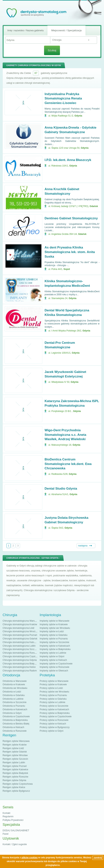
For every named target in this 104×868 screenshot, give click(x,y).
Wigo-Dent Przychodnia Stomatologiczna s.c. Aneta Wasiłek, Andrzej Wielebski (65, 435)
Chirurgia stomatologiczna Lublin (19, 646)
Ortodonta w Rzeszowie (15, 731)
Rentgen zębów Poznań (15, 766)
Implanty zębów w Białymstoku (55, 649)
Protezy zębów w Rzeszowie (54, 720)
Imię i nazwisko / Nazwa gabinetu (26, 30)
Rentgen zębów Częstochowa (18, 784)
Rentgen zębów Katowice (15, 770)
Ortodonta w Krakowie (14, 684)
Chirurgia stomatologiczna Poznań (20, 635)
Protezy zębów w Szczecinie (54, 706)
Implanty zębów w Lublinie (53, 653)
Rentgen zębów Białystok (15, 773)
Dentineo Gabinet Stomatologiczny (71, 218)
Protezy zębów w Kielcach (53, 724)
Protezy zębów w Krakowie (53, 684)
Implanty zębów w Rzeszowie (55, 667)
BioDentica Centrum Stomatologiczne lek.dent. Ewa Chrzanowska (68, 464)
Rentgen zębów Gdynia (14, 780)
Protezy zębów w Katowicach (54, 709)
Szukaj (52, 50)
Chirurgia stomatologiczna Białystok (21, 664)
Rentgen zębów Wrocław (15, 755)
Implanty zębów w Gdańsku (54, 635)
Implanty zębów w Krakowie (54, 624)
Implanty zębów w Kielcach (53, 660)
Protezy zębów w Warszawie (54, 681)
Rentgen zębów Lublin (14, 763)
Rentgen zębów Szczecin (15, 759)
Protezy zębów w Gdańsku (53, 699)
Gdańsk (94, 206)
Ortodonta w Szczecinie (15, 702)
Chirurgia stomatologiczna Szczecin (21, 649)
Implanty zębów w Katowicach (55, 646)
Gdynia (78, 116)
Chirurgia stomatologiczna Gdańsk (20, 639)
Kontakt (7, 813)
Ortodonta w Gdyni (12, 713)
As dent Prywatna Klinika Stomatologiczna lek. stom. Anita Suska (70, 252)
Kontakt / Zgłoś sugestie (15, 844)
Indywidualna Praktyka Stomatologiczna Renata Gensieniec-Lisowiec (63, 99)
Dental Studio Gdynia (61, 489)
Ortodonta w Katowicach (15, 709)
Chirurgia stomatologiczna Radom (20, 671)
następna (83, 546)
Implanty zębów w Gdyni (52, 656)
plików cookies (30, 858)
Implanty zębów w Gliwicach (54, 671)
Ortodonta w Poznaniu (14, 706)
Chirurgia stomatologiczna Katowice (21, 642)
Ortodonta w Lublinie (13, 699)
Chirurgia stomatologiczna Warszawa (21, 621)
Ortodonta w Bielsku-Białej (16, 724)
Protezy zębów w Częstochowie (56, 716)
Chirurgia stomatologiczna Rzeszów (21, 653)
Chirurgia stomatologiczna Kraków (20, 624)
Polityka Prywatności (13, 820)
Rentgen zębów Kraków (15, 745)
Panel (6, 834)
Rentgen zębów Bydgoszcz (16, 791)
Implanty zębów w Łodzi (52, 631)
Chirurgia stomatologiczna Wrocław (20, 631)
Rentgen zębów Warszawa (16, 741)
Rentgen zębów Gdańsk (15, 752)
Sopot (67, 269)
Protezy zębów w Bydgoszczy (55, 727)
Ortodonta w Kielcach (13, 727)
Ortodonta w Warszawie (15, 681)
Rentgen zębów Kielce (14, 787)
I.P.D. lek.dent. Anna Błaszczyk (68, 160)
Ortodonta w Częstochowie (16, 716)
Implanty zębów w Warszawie (55, 621)
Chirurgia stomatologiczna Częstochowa (23, 656)
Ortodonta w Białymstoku (15, 720)
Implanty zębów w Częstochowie (56, 664)
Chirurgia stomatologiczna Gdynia (20, 660)
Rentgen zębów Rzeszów (15, 777)
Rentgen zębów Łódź (13, 748)
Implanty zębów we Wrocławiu (55, 628)
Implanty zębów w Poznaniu (54, 639)
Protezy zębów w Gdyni (52, 731)
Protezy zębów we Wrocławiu (54, 692)
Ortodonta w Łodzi (12, 692)
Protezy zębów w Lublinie (52, 702)
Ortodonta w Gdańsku (14, 695)
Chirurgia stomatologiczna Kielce (19, 667)
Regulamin (8, 816)
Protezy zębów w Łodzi (51, 688)
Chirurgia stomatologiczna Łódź (19, 628)
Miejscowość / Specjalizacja (66, 30)
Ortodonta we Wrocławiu (15, 688)
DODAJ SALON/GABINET (16, 830)
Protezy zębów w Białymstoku (55, 713)
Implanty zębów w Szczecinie (54, 642)
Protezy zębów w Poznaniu (53, 695)
